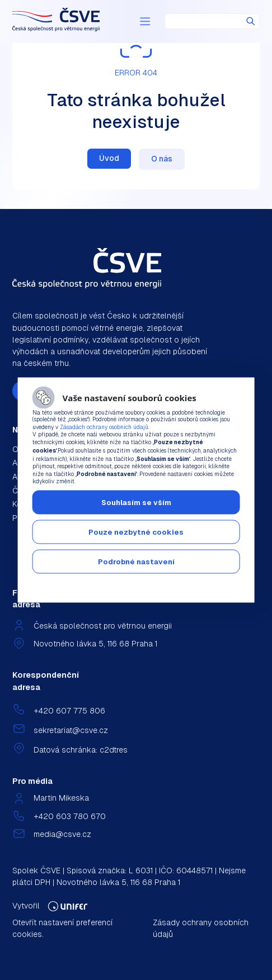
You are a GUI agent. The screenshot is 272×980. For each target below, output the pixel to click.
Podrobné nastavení (136, 562)
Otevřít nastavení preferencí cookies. (62, 928)
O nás (162, 159)
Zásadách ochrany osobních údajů (104, 427)
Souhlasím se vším (136, 503)
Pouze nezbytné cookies (136, 532)
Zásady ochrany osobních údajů (201, 928)
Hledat (251, 21)
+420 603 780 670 (70, 816)
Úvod (109, 158)
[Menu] (145, 21)
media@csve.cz (62, 834)
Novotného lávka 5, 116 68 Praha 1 (95, 644)
